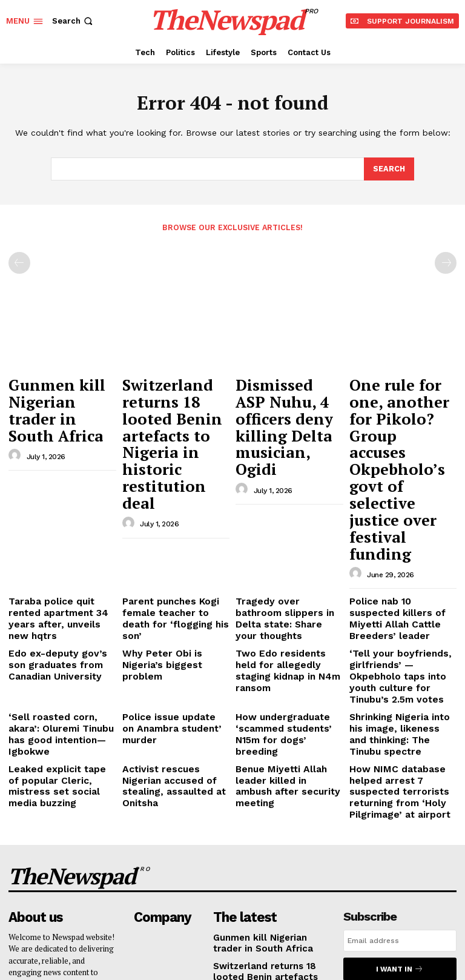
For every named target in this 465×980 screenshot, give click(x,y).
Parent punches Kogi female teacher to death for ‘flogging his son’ (170, 491)
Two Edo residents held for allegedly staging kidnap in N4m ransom (283, 526)
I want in (400, 779)
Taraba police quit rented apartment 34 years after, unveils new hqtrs (60, 491)
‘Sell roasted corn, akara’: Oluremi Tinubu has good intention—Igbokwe (59, 569)
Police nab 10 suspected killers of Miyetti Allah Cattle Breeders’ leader (397, 491)
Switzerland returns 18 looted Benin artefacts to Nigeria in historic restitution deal (173, 404)
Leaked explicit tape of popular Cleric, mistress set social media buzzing (58, 613)
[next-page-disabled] (446, 262)
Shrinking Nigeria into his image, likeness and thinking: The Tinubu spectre (400, 574)
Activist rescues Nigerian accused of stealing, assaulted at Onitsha (172, 613)
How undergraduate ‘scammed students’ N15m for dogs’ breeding (287, 569)
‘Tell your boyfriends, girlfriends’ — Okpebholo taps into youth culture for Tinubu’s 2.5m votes (401, 531)
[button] (74, 21)
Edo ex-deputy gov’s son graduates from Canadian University (59, 526)
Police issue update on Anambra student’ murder (173, 565)
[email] (400, 752)
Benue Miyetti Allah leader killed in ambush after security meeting (288, 613)
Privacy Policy (381, 811)
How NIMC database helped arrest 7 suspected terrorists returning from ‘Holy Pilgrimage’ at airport (402, 618)
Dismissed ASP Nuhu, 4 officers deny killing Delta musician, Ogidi (289, 398)
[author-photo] (16, 422)
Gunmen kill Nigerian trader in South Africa (55, 392)
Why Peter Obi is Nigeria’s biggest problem (173, 521)
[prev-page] (19, 262)
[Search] (389, 169)
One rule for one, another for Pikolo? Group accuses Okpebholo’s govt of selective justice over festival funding (403, 409)
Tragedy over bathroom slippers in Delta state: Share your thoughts (282, 491)
